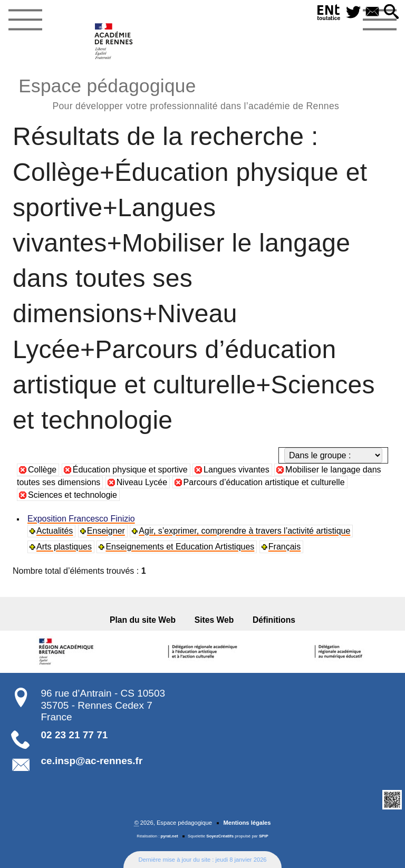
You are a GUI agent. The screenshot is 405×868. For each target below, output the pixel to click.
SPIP (264, 836)
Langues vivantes (237, 470)
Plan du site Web (143, 620)
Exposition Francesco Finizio (81, 519)
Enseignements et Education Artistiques (180, 547)
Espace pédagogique (179, 93)
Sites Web (214, 620)
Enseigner (106, 531)
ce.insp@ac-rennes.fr (92, 761)
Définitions (274, 620)
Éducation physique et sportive (130, 470)
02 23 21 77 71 (75, 735)
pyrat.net (170, 836)
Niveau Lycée (142, 482)
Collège (42, 470)
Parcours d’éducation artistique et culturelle (264, 482)
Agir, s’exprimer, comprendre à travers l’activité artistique (244, 531)
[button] (391, 12)
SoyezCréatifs (220, 836)
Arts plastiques (64, 547)
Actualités (55, 531)
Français (285, 547)
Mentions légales (247, 823)
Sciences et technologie (73, 495)
